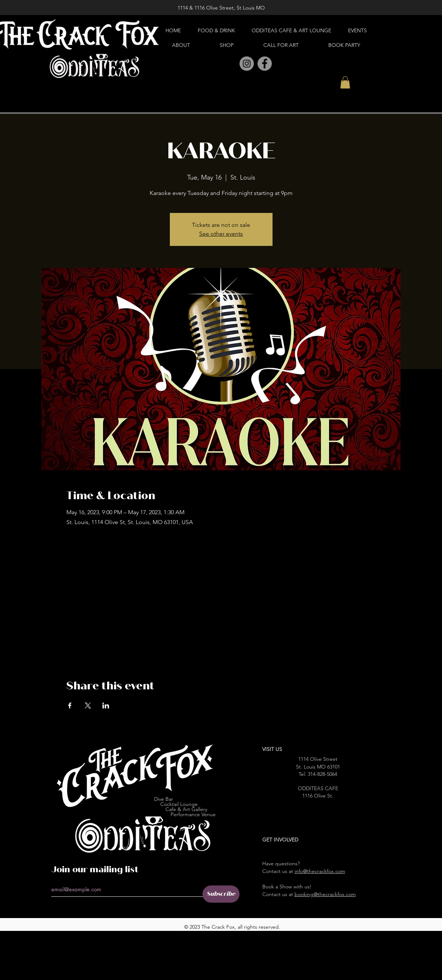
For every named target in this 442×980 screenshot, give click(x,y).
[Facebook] (265, 64)
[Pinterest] (231, 64)
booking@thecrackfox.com (325, 894)
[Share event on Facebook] (70, 705)
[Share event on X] (88, 705)
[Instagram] (247, 64)
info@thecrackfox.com (320, 871)
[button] (345, 82)
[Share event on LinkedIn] (106, 705)
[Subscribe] (221, 894)
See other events (221, 234)
